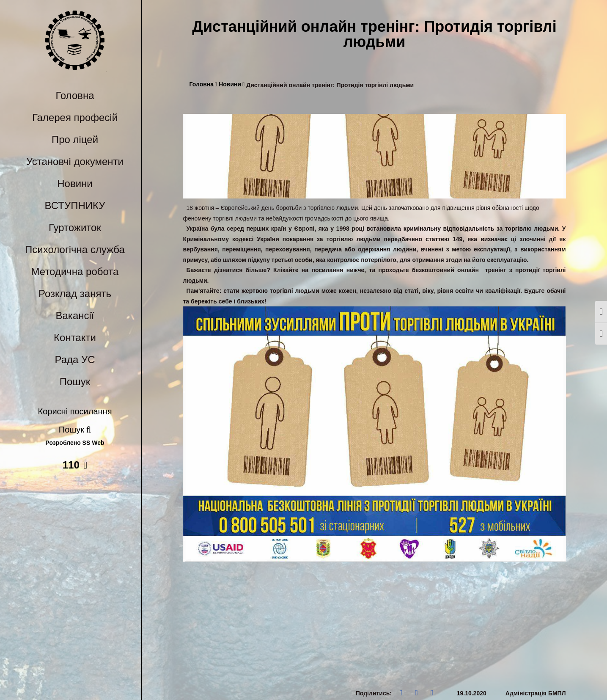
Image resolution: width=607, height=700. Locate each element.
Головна (75, 95)
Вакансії (75, 316)
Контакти (75, 338)
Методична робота (75, 271)
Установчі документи (75, 161)
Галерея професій (75, 117)
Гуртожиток (75, 227)
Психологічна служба (75, 249)
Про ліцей (75, 139)
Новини (75, 183)
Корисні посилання (75, 411)
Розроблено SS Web (75, 443)
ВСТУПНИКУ (75, 205)
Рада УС (75, 360)
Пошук (75, 382)
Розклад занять (75, 294)
